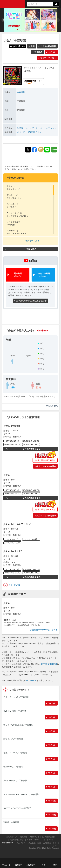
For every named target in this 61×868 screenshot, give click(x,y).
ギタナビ (21, 132)
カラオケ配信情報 (48, 46)
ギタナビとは (14, 585)
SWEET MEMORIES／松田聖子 (17, 808)
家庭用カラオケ (35, 132)
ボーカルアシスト (48, 128)
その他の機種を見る (31, 449)
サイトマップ (48, 840)
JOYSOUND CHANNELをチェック (31, 301)
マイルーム (6, 865)
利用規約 (23, 837)
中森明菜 (21, 92)
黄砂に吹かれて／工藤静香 (15, 781)
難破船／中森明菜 (11, 822)
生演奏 (20, 128)
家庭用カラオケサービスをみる (44, 630)
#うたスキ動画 (43, 275)
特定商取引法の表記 (17, 840)
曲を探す (18, 865)
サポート (38, 840)
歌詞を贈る (31, 249)
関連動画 (18, 275)
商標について (34, 837)
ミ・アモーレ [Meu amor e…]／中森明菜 (21, 794)
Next (58, 20)
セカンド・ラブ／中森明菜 (15, 753)
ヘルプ (29, 840)
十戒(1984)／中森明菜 (13, 767)
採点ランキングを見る (46, 466)
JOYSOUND (17, 4)
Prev (3, 20)
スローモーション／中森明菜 (16, 697)
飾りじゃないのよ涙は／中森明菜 (18, 725)
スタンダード (32, 128)
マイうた (52, 52)
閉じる (55, 11)
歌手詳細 (38, 52)
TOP (55, 865)
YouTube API (31, 680)
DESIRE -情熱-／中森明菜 (15, 711)
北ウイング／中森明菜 (13, 739)
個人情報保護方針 (48, 837)
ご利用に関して (12, 837)
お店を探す (31, 865)
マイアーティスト (48, 58)
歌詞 (33, 46)
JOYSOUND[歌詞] (49, 664)
